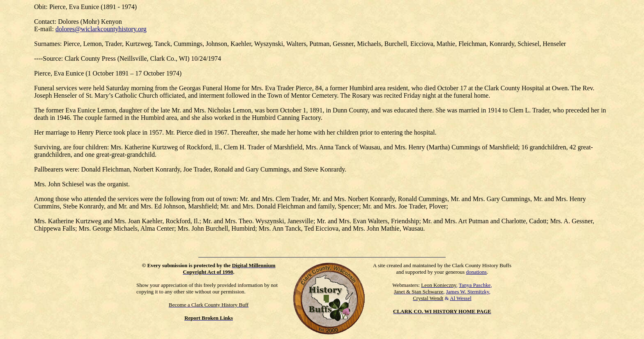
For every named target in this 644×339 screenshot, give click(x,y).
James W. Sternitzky (468, 292)
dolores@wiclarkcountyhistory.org (101, 29)
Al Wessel (461, 298)
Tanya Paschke (475, 285)
